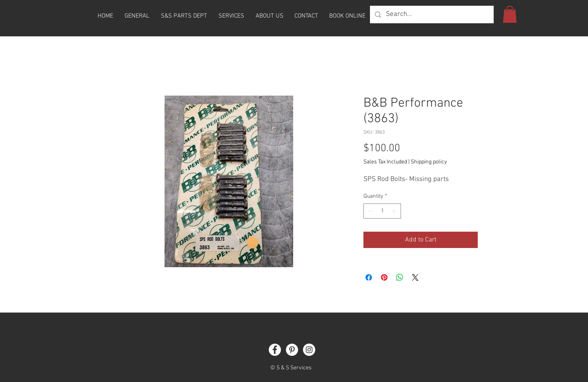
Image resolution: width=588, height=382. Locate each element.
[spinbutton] (382, 211)
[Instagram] (309, 350)
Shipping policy (429, 162)
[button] (510, 14)
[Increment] (395, 211)
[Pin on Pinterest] (384, 277)
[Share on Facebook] (369, 277)
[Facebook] (275, 350)
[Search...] (431, 15)
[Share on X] (415, 277)
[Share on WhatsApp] (400, 277)
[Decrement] (370, 211)
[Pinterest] (292, 350)
